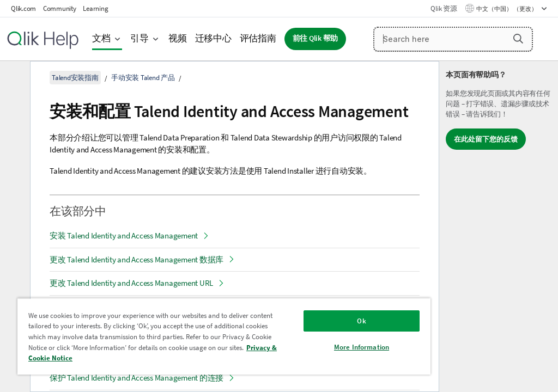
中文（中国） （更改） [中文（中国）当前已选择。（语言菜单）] (507, 9)
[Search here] (453, 39)
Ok (361, 321)
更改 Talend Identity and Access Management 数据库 (137, 259)
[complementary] (499, 226)
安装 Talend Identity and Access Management (124, 235)
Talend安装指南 (75, 78)
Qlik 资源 (444, 8)
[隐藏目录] (14, 78)
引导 (139, 38)
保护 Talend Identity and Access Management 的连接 (137, 378)
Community (60, 8)
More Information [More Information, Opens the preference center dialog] (362, 347)
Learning (95, 8)
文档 (101, 38)
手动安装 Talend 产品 (143, 78)
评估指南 (258, 38)
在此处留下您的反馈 (486, 139)
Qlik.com (23, 8)
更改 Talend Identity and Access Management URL (131, 283)
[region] (224, 336)
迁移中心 (213, 38)
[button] (518, 39)
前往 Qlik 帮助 (316, 38)
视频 (178, 38)
